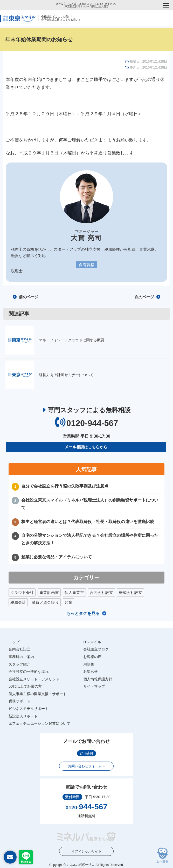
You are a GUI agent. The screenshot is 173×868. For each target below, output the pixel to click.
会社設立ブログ (96, 649)
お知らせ (91, 672)
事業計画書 (49, 592)
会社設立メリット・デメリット (34, 679)
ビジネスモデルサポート (29, 709)
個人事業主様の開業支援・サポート (38, 694)
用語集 (89, 664)
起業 (68, 602)
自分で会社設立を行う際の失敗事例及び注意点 (65, 486)
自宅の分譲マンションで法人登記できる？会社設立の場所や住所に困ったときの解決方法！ (90, 539)
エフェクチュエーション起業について (39, 723)
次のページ (147, 297)
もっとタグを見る (83, 613)
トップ (14, 642)
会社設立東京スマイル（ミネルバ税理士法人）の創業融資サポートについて (90, 504)
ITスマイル (92, 642)
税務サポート (19, 701)
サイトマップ (94, 686)
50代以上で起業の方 (25, 686)
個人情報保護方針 (98, 679)
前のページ (25, 297)
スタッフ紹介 (19, 664)
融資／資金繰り (45, 602)
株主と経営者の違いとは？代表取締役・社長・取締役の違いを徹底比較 (88, 522)
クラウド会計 (22, 592)
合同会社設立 (101, 592)
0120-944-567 (92, 423)
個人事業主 (74, 592)
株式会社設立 (130, 592)
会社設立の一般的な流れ (29, 672)
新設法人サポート (23, 716)
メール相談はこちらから (86, 447)
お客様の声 (92, 657)
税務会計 (18, 602)
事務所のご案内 (21, 657)
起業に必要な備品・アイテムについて (57, 557)
